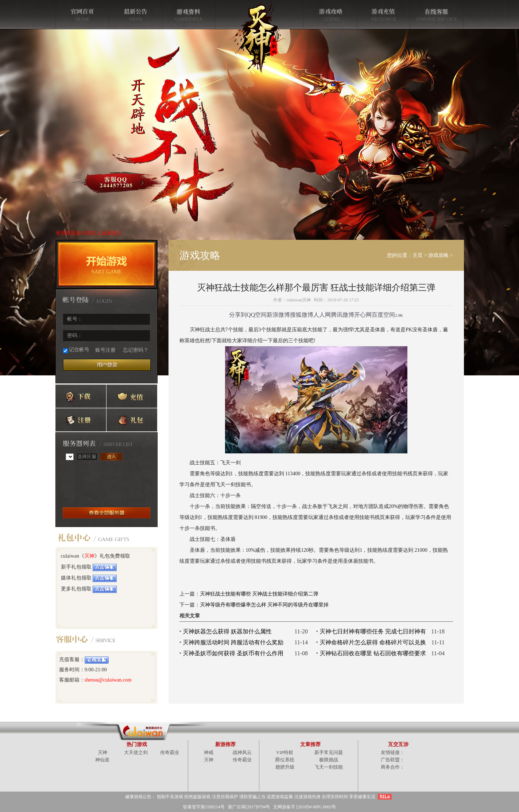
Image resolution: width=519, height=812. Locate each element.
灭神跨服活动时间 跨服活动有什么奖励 (233, 642)
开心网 (363, 315)
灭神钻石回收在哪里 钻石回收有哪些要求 (373, 653)
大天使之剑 (136, 752)
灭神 (89, 556)
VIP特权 (285, 752)
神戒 (209, 752)
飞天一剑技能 (329, 767)
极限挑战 (329, 760)
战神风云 (242, 752)
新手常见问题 (329, 752)
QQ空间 (257, 315)
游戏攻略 (438, 255)
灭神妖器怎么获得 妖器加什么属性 (227, 631)
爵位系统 (285, 760)
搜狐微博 (302, 315)
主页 (418, 255)
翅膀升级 (285, 767)
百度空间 (383, 315)
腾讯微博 (342, 315)
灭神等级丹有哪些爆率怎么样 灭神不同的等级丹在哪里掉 (264, 605)
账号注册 (105, 350)
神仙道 (102, 760)
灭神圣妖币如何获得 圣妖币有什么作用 (233, 653)
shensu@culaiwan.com (108, 680)
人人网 (322, 315)
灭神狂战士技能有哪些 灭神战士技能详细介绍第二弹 (259, 594)
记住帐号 (76, 350)
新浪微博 (278, 315)
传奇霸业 (170, 752)
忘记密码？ (136, 350)
